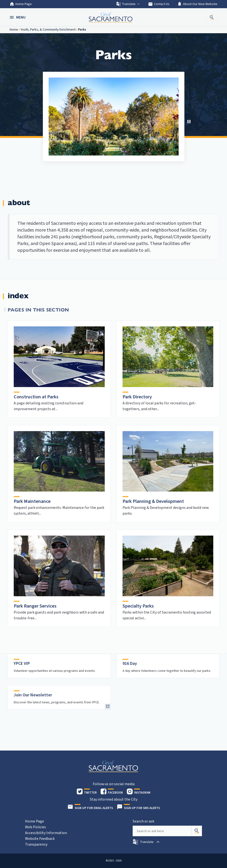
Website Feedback (40, 839)
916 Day (130, 664)
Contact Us (159, 4)
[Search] (197, 831)
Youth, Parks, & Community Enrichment (48, 30)
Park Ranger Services (35, 606)
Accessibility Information (46, 833)
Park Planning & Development (153, 501)
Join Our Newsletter (33, 695)
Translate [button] (128, 4)
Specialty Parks (138, 606)
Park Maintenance (32, 501)
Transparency (36, 844)
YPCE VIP (22, 664)
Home (14, 30)
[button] (18, 17)
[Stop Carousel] (189, 122)
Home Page (21, 4)
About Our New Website (197, 4)
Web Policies (36, 827)
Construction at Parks (36, 397)
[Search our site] (162, 831)
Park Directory (137, 397)
